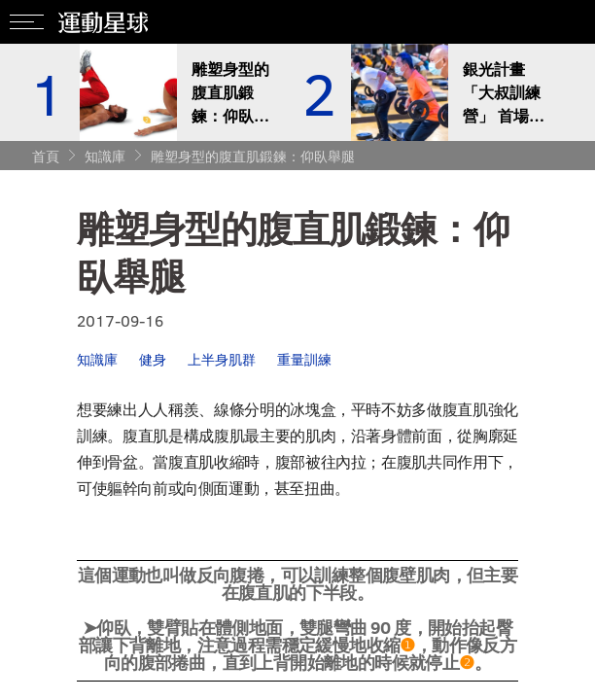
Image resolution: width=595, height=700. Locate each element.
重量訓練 (304, 359)
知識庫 (105, 156)
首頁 (46, 156)
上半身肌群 (222, 359)
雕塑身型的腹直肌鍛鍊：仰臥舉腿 (253, 156)
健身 (153, 359)
